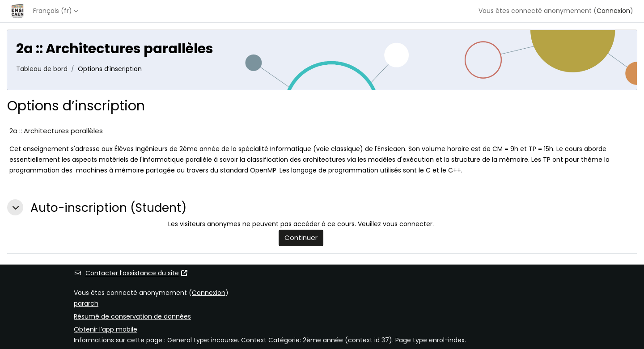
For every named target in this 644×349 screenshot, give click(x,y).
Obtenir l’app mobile (106, 329)
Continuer (301, 238)
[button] (15, 207)
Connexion (613, 11)
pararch (86, 303)
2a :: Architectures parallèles (56, 131)
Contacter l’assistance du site (131, 273)
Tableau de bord (42, 69)
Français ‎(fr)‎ (53, 11)
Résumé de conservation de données (132, 316)
